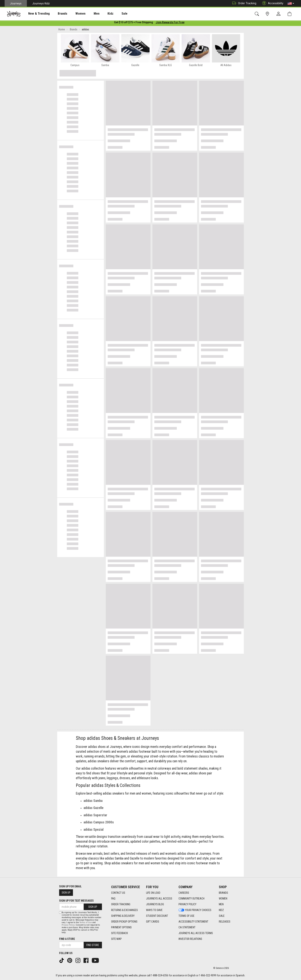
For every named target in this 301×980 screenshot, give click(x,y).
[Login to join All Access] (134, 23)
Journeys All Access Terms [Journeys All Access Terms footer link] (196, 933)
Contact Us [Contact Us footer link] (118, 893)
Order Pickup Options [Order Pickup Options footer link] (124, 922)
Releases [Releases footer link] (225, 922)
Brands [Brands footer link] (223, 893)
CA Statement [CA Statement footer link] (187, 928)
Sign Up (66, 893)
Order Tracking (243, 3)
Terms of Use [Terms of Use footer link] (186, 916)
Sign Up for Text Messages (76, 901)
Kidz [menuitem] (99, 14)
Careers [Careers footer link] (184, 893)
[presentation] (36, 14)
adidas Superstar (95, 816)
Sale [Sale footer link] (222, 916)
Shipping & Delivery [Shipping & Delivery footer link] (123, 916)
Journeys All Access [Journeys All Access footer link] (159, 899)
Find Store (93, 945)
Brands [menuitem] (57, 14)
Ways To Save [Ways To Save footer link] (154, 910)
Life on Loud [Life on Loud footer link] (153, 893)
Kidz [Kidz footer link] (221, 910)
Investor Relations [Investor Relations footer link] (190, 939)
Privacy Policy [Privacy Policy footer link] (187, 904)
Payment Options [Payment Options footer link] (121, 928)
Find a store (67, 939)
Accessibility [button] (272, 3)
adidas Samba (93, 801)
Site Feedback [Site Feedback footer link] (119, 933)
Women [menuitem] (72, 14)
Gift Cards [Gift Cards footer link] (153, 922)
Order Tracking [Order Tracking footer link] (121, 904)
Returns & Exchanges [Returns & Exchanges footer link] (124, 910)
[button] (291, 3)
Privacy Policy (68, 925)
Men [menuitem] (86, 14)
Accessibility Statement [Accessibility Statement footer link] (193, 922)
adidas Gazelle (93, 809)
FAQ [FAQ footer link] (113, 899)
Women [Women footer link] (223, 899)
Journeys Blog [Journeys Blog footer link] (155, 904)
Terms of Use (86, 922)
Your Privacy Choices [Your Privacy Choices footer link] (195, 910)
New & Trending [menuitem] (35, 14)
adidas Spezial (93, 830)
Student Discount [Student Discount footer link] (157, 916)
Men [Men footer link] (221, 904)
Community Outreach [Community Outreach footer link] (191, 899)
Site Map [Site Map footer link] (116, 939)
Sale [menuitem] (111, 14)
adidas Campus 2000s (99, 823)
